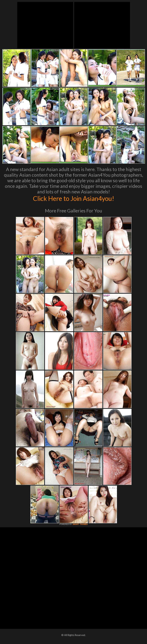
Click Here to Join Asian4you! (73, 198)
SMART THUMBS (80, 524)
